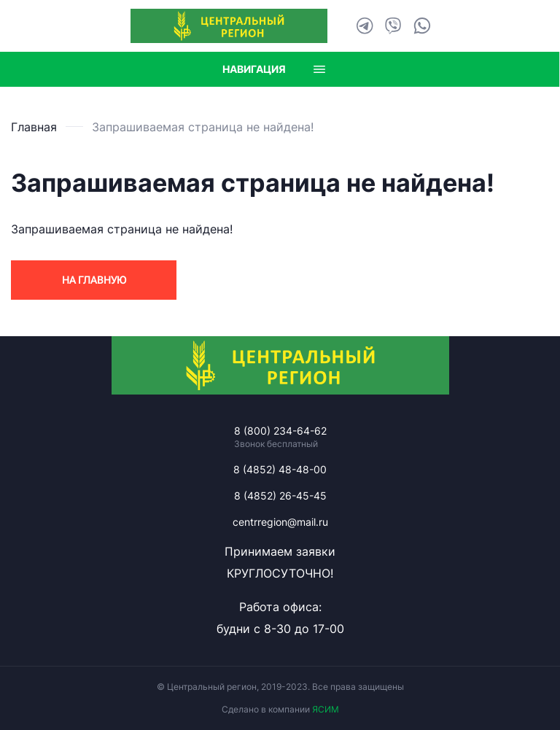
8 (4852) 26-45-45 (280, 496)
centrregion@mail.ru (280, 522)
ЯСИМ (326, 709)
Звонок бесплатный (276, 444)
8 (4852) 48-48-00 (280, 469)
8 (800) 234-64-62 (280, 431)
